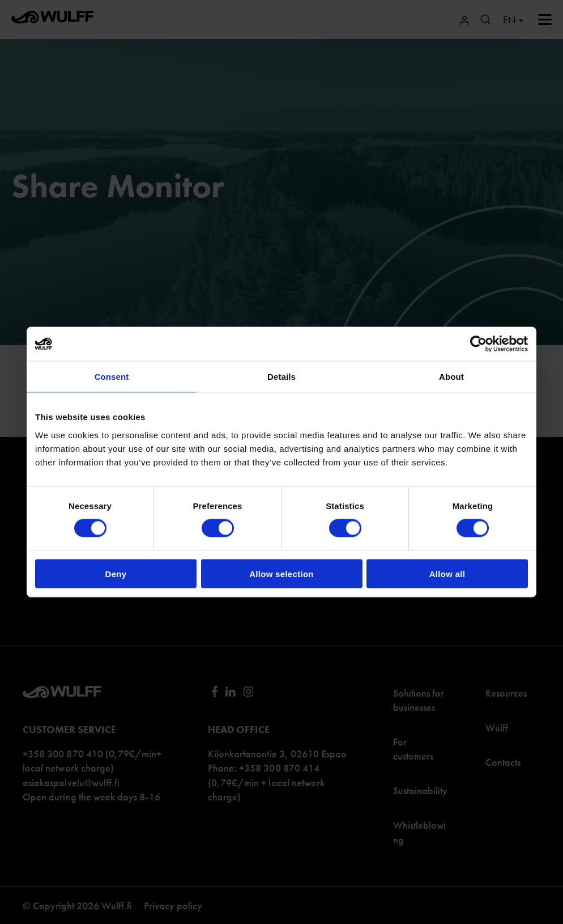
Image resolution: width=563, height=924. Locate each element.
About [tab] (451, 377)
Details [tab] (281, 377)
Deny (116, 573)
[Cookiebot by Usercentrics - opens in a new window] (478, 344)
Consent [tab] (112, 377)
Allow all (447, 573)
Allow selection (281, 573)
